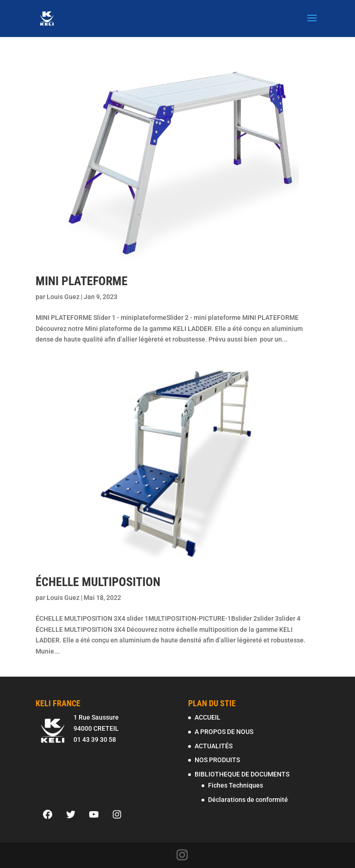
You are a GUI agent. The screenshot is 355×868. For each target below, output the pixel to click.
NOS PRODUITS (217, 760)
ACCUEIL (208, 717)
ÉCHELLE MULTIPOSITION (98, 582)
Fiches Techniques (236, 785)
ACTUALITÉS (214, 746)
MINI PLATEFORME (82, 281)
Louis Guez (63, 297)
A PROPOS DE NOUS (224, 732)
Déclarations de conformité (248, 800)
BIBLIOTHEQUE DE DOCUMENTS (242, 774)
